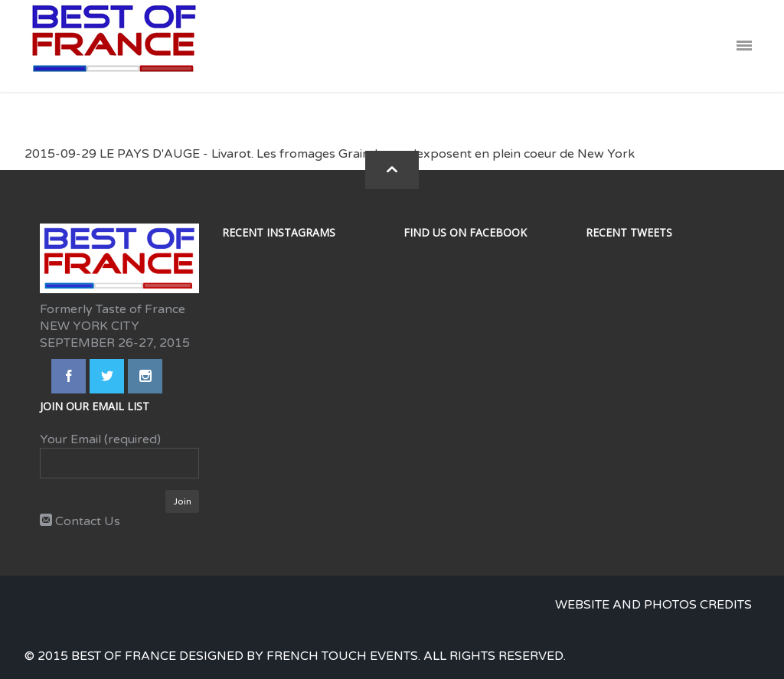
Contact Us (80, 521)
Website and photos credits (653, 605)
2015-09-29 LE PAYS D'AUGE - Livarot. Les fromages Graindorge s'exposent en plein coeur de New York (330, 154)
